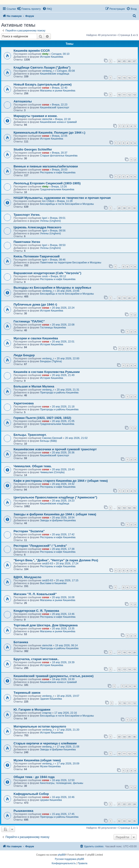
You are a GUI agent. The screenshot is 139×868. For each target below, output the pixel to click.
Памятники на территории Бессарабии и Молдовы (70, 262)
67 (134, 61)
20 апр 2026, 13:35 (63, 628)
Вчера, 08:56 (58, 231)
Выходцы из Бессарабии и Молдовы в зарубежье (52, 288)
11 (124, 95)
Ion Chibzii (48, 201)
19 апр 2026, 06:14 (66, 645)
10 (119, 95)
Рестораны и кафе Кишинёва (58, 172)
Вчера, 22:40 (60, 88)
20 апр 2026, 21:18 (63, 406)
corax (46, 88)
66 (129, 61)
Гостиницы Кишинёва (53, 327)
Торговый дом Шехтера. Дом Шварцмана (46, 625)
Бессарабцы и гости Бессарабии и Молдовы (67, 204)
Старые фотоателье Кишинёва (59, 156)
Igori (45, 218)
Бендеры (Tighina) (51, 361)
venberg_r (48, 71)
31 (129, 208)
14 (119, 78)
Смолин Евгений (52, 438)
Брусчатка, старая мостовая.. (36, 659)
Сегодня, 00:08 (66, 71)
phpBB (62, 855)
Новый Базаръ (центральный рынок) (43, 84)
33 (119, 737)
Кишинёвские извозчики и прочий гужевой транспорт (55, 449)
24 (134, 804)
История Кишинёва (51, 57)
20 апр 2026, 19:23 (63, 501)
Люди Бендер (24, 355)
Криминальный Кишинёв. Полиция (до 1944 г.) (49, 133)
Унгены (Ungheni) (50, 221)
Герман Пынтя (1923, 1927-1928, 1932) (42, 418)
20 (129, 298)
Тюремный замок (27, 693)
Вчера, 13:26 (59, 186)
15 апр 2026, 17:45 (63, 814)
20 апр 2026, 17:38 (63, 549)
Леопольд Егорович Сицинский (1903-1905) (47, 183)
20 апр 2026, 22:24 (63, 308)
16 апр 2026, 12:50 (63, 780)
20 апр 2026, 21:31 (68, 390)
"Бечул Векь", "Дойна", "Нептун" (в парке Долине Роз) (56, 560)
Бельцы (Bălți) (48, 441)
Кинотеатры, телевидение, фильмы (62, 783)
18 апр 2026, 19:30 (63, 679)
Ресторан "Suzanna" (29, 531)
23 (129, 804)
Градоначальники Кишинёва (57, 189)
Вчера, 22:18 (63, 119)
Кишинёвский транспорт (55, 107)
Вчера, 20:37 (60, 153)
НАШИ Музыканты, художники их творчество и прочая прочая (62, 198)
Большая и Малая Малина (34, 386)
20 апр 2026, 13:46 (63, 614)
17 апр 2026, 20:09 (68, 763)
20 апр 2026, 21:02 (76, 438)
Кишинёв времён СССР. (32, 51)
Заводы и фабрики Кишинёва (58, 520)
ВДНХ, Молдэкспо (27, 577)
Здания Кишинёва (51, 699)
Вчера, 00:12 (58, 276)
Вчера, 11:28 (65, 201)
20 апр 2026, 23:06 (68, 291)
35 (129, 737)
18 (119, 298)
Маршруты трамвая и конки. (36, 116)
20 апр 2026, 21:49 (63, 375)
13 (134, 95)
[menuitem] (29, 9)
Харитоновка (24, 403)
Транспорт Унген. (27, 215)
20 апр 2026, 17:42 (63, 534)
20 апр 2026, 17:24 (67, 563)
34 (124, 737)
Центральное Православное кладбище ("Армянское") (55, 497)
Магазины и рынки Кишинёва (58, 90)
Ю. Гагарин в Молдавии (32, 710)
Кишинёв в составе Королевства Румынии (47, 372)
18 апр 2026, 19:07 (68, 696)
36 (134, 737)
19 (124, 298)
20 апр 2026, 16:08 (63, 597)
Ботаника (21, 642)
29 (119, 208)
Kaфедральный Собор (31, 794)
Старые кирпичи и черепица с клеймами (45, 743)
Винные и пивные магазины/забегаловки (46, 166)
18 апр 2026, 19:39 (63, 662)
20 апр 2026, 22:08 (63, 325)
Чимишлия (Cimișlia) (52, 472)
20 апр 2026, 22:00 (68, 358)
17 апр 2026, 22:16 (66, 713)
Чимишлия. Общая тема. (33, 466)
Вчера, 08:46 (58, 260)
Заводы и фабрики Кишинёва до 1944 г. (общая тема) (55, 514)
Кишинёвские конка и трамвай (58, 122)
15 (124, 78)
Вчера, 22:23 (60, 105)
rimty (45, 54)
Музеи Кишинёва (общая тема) (37, 760)
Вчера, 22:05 (60, 136)
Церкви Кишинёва (51, 800)
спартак (47, 713)
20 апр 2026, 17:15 (67, 580)
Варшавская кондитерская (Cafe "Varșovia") (47, 273)
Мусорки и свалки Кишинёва (36, 338)
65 (124, 61)
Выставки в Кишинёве (53, 583)
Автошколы (23, 101)
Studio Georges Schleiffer (33, 149)
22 (124, 804)
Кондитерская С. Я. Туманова (36, 611)
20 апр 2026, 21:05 (63, 421)
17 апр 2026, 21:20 (68, 730)
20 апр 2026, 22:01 (63, 341)
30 (124, 208)
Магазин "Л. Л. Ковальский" (35, 594)
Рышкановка (23, 811)
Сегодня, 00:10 (60, 54)
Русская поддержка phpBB (69, 859)
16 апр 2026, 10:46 (63, 797)
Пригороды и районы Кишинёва (59, 392)
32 (134, 208)
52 (119, 508)
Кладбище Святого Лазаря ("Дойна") (42, 68)
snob (45, 276)
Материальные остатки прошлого (40, 726)
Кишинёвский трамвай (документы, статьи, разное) (53, 676)
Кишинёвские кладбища (55, 74)
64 (119, 61)
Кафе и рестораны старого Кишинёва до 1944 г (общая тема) (61, 481)
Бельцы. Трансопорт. (30, 435)
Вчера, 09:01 (58, 218)
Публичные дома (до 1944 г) (35, 304)
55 (134, 508)
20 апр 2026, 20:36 (63, 452)
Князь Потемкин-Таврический (37, 256)
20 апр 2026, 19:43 (63, 469)
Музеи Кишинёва (50, 766)
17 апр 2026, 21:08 (68, 747)
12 (129, 95)
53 (124, 508)
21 (134, 298)
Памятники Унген (27, 242)
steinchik (47, 119)
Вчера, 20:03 (60, 170)
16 (129, 78)
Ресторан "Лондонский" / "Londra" (40, 546)
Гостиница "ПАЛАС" (29, 321)
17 (134, 78)
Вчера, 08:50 (58, 245)
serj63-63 (48, 563)
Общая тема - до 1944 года (34, 777)
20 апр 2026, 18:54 (63, 517)
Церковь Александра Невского (37, 227)
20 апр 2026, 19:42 (63, 484)
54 (129, 508)
